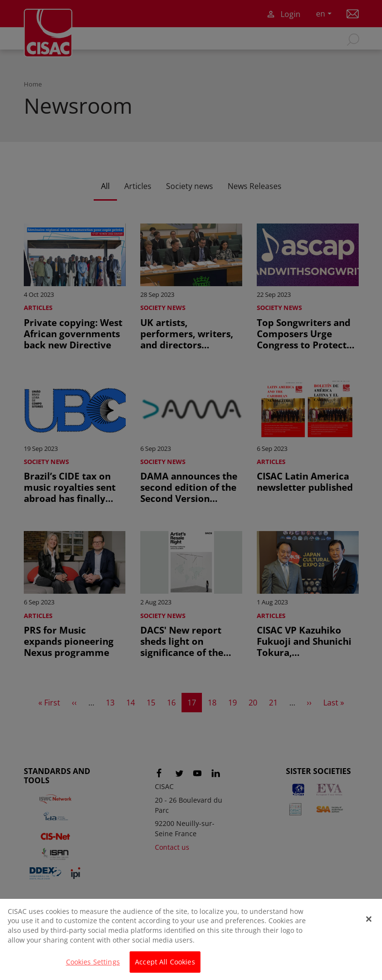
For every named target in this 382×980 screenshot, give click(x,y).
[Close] (369, 925)
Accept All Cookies (165, 968)
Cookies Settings (93, 968)
